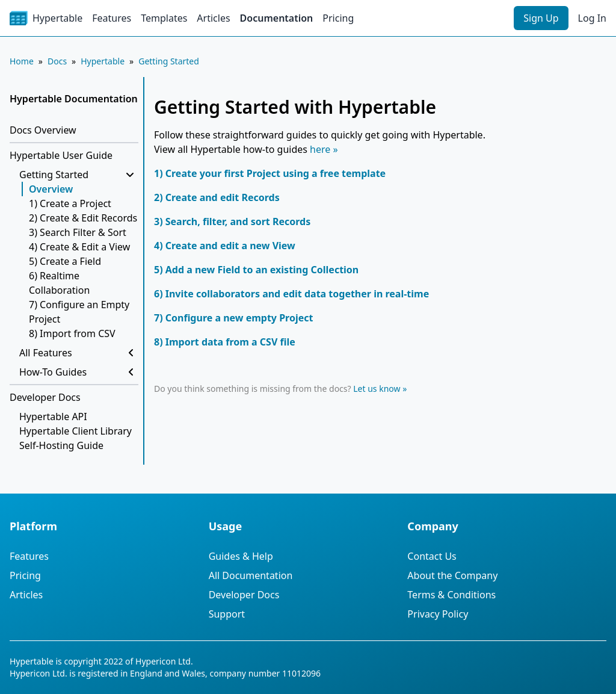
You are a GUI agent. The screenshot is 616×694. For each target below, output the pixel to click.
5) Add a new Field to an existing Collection (256, 270)
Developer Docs (45, 397)
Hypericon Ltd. (164, 661)
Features (112, 18)
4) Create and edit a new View (225, 246)
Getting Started (169, 61)
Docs (57, 61)
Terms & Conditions (451, 595)
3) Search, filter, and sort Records (232, 222)
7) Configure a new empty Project (233, 318)
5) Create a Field (65, 261)
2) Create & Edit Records (83, 218)
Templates (164, 18)
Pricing (338, 18)
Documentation (277, 18)
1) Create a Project (70, 203)
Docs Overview (43, 130)
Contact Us (432, 556)
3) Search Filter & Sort (78, 232)
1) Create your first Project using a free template (270, 173)
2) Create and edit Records (217, 197)
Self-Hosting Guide (61, 445)
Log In (592, 18)
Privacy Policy (438, 614)
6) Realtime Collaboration (59, 283)
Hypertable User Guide (61, 155)
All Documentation (251, 575)
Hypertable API (53, 417)
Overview (51, 189)
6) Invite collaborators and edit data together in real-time (291, 294)
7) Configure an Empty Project (79, 312)
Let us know (377, 389)
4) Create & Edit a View (79, 247)
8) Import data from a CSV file (225, 342)
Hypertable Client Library (75, 431)
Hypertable (103, 61)
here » (324, 149)
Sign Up (541, 18)
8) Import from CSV (72, 333)
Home (22, 61)
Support (227, 614)
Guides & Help (241, 556)
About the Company (452, 575)
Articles (213, 18)
